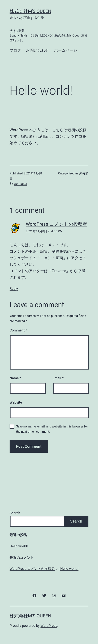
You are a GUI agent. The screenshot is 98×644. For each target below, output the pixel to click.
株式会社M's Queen (30, 11)
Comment (18, 330)
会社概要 (49, 36)
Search (15, 513)
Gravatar (59, 271)
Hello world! (19, 546)
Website (16, 402)
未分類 (84, 173)
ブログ (15, 50)
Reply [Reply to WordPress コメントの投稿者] (14, 289)
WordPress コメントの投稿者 (56, 224)
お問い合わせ (38, 50)
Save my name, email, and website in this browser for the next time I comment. (52, 429)
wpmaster (21, 184)
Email (58, 378)
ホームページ (66, 50)
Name (15, 378)
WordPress (49, 626)
